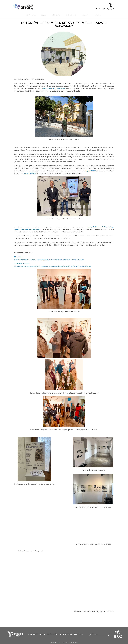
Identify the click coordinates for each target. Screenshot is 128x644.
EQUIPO (44, 15)
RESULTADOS (56, 15)
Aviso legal (65, 642)
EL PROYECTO (31, 15)
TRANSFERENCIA (71, 15)
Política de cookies (73, 642)
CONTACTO (98, 15)
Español (98, 8)
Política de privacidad (55, 642)
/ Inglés (103, 8)
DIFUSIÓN (85, 15)
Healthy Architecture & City (97, 227)
